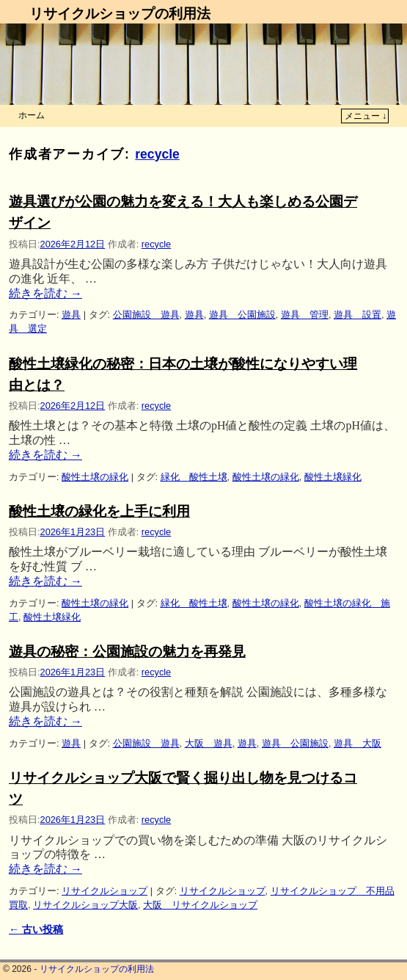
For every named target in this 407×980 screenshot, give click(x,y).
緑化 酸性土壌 (194, 477)
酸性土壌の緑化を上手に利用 (99, 511)
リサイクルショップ (104, 891)
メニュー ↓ (366, 116)
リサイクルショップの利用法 (120, 14)
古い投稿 (36, 929)
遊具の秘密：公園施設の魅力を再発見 (127, 651)
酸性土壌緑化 (333, 477)
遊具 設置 (357, 315)
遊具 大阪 (357, 743)
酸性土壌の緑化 (95, 477)
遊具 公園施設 (242, 315)
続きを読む (45, 293)
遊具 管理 (305, 315)
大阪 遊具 (209, 743)
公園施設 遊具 (146, 315)
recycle (157, 154)
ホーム (32, 115)
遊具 (71, 315)
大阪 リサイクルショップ (200, 905)
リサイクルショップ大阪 (85, 905)
